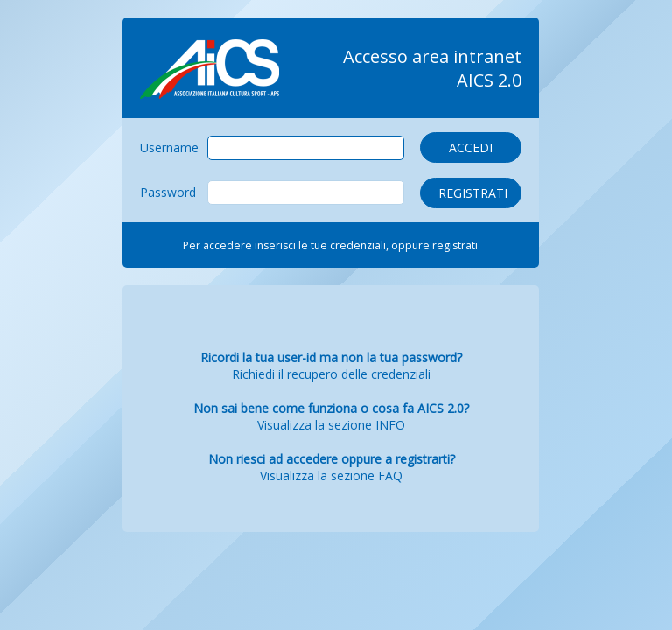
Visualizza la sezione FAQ (331, 476)
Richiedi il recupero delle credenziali (331, 374)
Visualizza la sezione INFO (331, 425)
